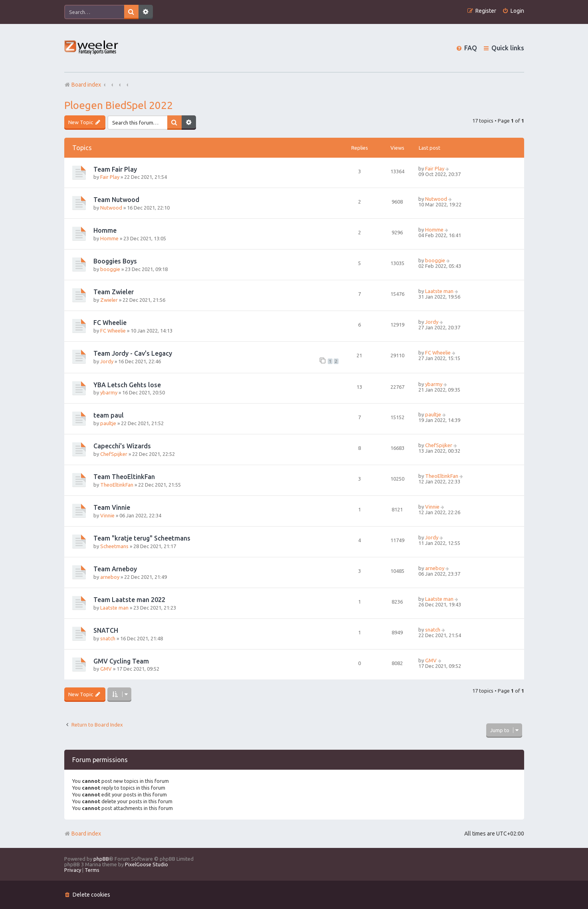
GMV (106, 669)
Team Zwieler (114, 292)
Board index (83, 834)
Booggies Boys (115, 261)
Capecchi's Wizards (122, 446)
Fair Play (110, 177)
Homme (105, 230)
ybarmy (109, 392)
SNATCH (106, 630)
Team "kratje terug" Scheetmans (142, 538)
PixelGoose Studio (147, 864)
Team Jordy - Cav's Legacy (133, 353)
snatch (108, 638)
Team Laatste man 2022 (129, 600)
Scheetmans (114, 546)
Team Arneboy (115, 569)
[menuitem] (513, 11)
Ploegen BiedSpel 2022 (119, 105)
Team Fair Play (115, 169)
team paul (109, 415)
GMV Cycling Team (121, 661)
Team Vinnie (112, 507)
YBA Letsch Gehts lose (127, 385)
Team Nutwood (116, 200)
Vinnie (107, 515)
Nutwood (111, 208)
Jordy (432, 322)
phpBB (101, 859)
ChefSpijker (114, 454)
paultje (108, 423)
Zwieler (109, 300)
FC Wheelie (110, 323)
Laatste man (439, 291)
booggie (110, 269)
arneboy (110, 577)
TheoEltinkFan (117, 485)
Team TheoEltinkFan (124, 477)
